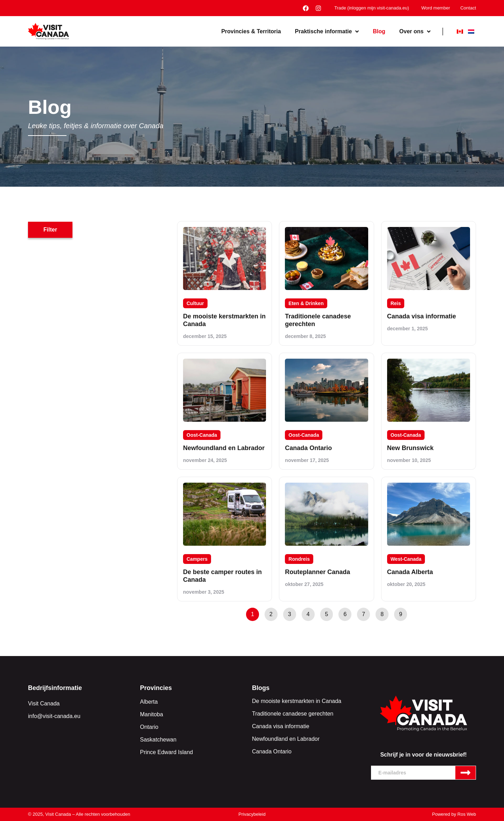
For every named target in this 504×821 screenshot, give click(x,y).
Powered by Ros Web (454, 814)
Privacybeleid (252, 814)
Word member (435, 8)
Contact (468, 8)
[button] (50, 230)
